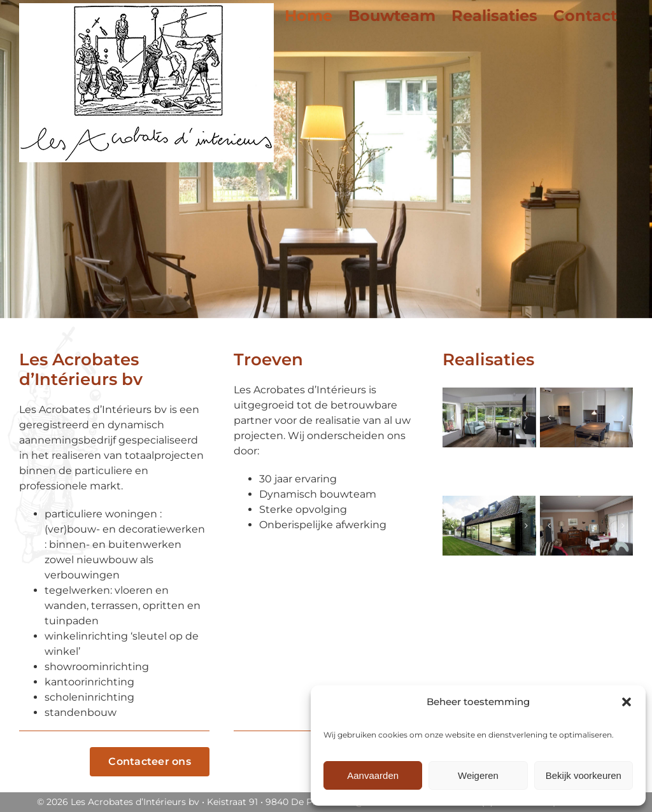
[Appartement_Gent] (586, 417)
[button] (627, 702)
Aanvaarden (373, 775)
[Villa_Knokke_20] (489, 526)
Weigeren (478, 775)
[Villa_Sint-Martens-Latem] (489, 417)
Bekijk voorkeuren (584, 775)
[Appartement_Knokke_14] (586, 526)
